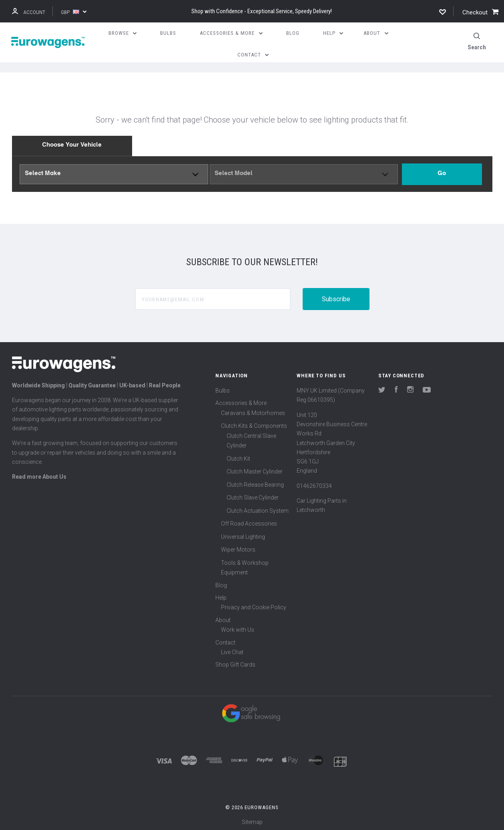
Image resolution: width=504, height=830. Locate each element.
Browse (123, 33)
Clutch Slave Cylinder (253, 495)
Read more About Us (39, 474)
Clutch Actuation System (258, 508)
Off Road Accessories (249, 521)
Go (442, 172)
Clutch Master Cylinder (255, 469)
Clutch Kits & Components (254, 423)
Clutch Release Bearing (255, 482)
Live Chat (232, 650)
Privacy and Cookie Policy (254, 605)
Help (221, 595)
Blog (221, 583)
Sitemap (252, 820)
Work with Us (238, 627)
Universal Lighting (243, 534)
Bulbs (223, 388)
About (223, 618)
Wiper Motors (238, 547)
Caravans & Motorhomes (253, 411)
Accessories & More (241, 401)
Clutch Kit (238, 456)
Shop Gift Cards (235, 663)
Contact (225, 640)
